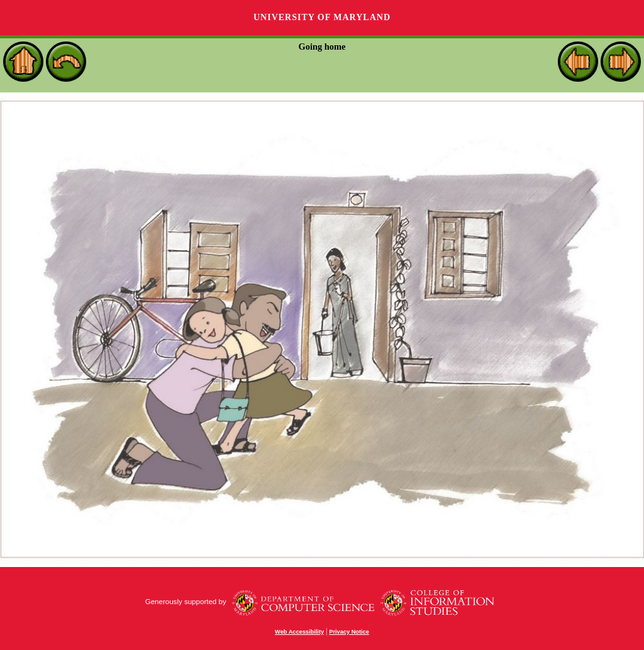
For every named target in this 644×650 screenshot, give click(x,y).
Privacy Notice (349, 632)
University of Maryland (322, 17)
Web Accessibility (299, 632)
